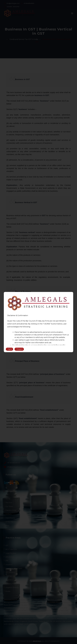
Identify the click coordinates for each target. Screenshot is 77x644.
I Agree (10, 349)
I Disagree (19, 349)
